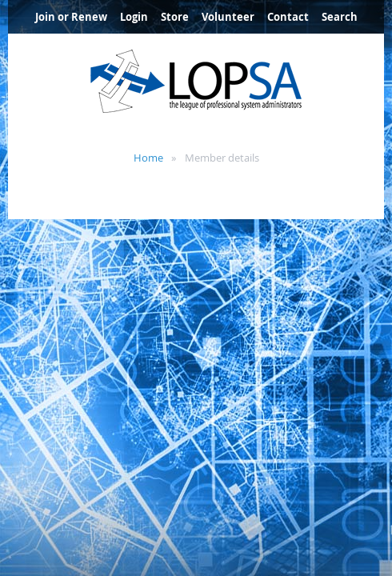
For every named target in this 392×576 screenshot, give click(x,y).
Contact (288, 17)
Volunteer (228, 17)
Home (148, 158)
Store (175, 17)
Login (134, 17)
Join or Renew (71, 17)
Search (340, 17)
